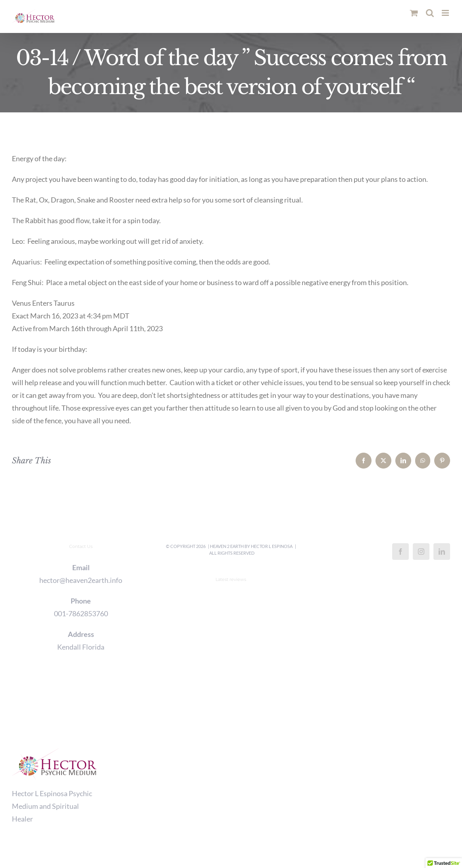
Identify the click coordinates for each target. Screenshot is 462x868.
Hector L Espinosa (272, 546)
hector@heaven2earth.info (81, 580)
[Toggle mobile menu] (446, 13)
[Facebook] (400, 552)
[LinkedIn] (442, 552)
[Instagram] (421, 552)
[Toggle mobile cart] (414, 13)
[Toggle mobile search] (430, 13)
